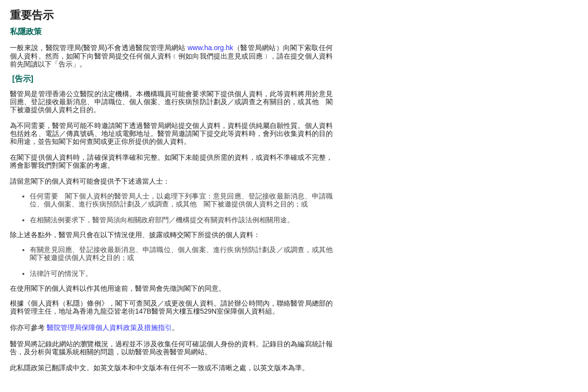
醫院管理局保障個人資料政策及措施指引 (109, 327)
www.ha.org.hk (211, 48)
